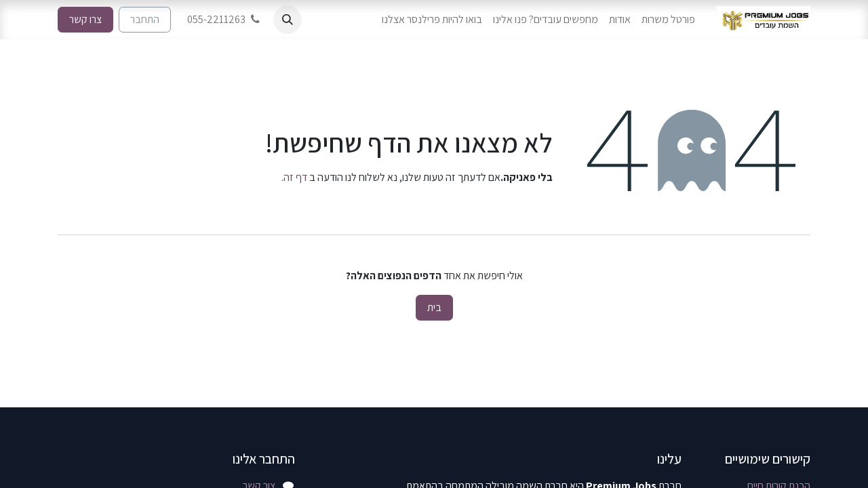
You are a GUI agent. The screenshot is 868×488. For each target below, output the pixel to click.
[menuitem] (668, 20)
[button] (288, 20)
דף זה (295, 177)
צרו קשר (85, 19)
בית (434, 307)
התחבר (145, 19)
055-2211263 (225, 19)
